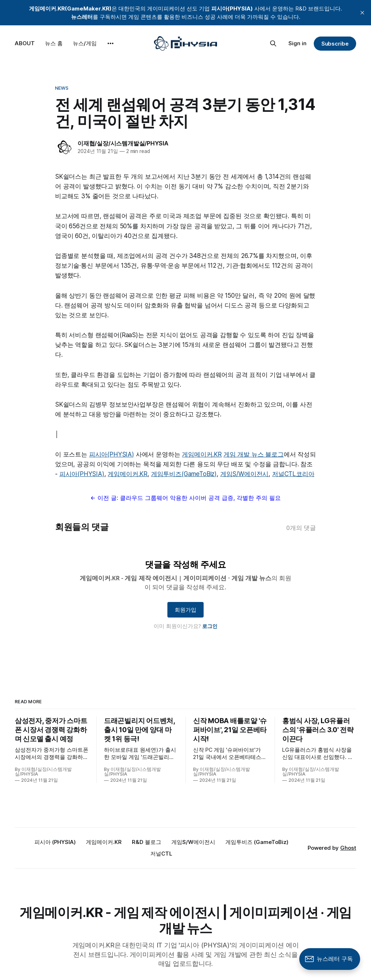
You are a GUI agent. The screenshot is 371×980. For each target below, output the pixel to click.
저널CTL (161, 854)
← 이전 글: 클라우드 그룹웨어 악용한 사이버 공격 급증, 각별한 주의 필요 (185, 498)
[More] (111, 43)
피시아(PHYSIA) (112, 454)
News (62, 88)
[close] (362, 13)
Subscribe (335, 44)
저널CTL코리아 (293, 474)
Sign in (297, 43)
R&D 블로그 (147, 842)
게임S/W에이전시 (244, 474)
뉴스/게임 (85, 43)
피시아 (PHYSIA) (55, 842)
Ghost (348, 848)
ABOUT (25, 43)
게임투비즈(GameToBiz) (184, 474)
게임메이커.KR (202, 454)
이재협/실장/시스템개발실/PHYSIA (123, 143)
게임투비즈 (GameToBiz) (257, 842)
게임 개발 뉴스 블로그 (254, 454)
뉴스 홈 (54, 43)
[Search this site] (273, 43)
